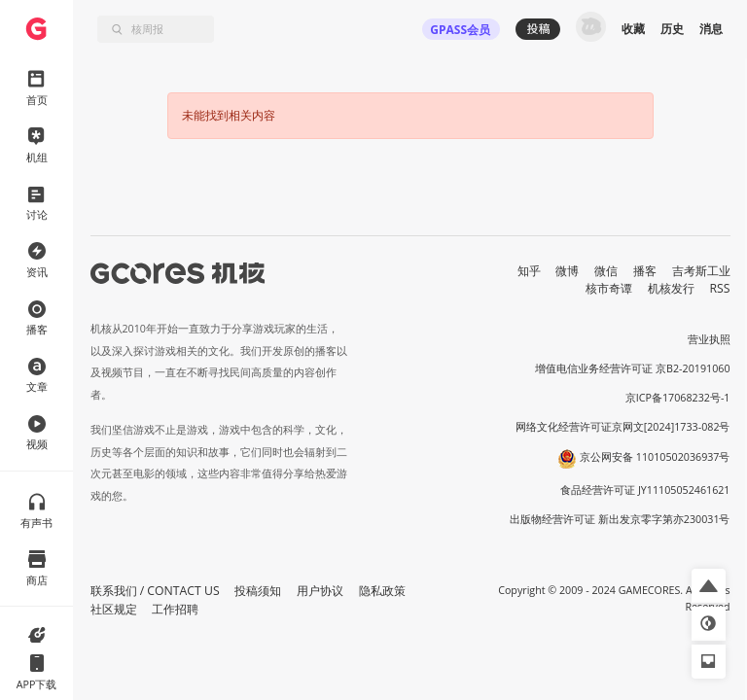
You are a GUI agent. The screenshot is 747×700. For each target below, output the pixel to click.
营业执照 (709, 339)
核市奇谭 (609, 288)
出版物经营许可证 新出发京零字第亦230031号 (620, 519)
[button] (709, 586)
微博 (567, 271)
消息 (711, 29)
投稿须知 (258, 591)
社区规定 (114, 609)
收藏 (633, 29)
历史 (672, 29)
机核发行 (671, 288)
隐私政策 (382, 591)
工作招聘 (175, 609)
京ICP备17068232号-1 (678, 398)
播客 (645, 271)
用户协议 (320, 591)
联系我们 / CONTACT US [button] (155, 591)
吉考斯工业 (701, 271)
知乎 (529, 271)
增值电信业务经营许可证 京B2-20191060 (632, 368)
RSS (720, 288)
